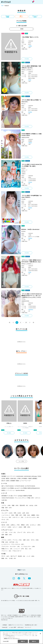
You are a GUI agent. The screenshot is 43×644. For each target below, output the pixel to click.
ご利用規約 (4, 625)
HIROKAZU (31, 309)
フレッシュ (7, 517)
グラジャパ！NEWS (35, 17)
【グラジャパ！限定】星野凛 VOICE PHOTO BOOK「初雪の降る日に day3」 (32, 261)
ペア (5, 532)
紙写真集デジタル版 (7, 496)
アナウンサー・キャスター (11, 546)
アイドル (17, 540)
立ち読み (27, 59)
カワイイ (7, 527)
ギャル (5, 519)
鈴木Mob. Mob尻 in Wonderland (30, 229)
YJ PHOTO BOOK (19, 486)
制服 (16, 505)
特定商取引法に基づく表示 (31, 625)
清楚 (27, 527)
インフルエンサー (28, 546)
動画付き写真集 (28, 496)
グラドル (7, 540)
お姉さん (16, 525)
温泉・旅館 (7, 535)
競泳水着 (24, 505)
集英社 (8, 478)
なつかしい (36, 525)
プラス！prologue (18, 496)
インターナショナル (32, 517)
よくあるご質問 (12, 627)
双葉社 (18, 481)
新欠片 (3, 481)
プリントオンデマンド (21, 498)
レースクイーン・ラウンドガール (13, 544)
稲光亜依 (23, 168)
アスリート (7, 551)
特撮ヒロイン (7, 549)
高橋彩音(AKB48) (25, 137)
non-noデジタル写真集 (21, 488)
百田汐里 (23, 172)
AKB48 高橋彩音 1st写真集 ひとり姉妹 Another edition (32, 135)
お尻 (26, 513)
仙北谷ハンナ (24, 170)
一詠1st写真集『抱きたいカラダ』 (30, 37)
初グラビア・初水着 (18, 556)
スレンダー (7, 513)
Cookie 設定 (5, 627)
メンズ (31, 556)
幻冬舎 (3, 478)
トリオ (13, 532)
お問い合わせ (21, 627)
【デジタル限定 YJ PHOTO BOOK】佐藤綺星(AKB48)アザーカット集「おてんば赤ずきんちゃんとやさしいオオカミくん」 (32, 296)
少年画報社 (24, 478)
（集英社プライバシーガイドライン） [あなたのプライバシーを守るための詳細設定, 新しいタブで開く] (12, 638)
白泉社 (8, 481)
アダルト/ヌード (17, 551)
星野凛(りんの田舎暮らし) (27, 70)
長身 (27, 515)
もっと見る (21, 461)
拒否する (34, 641)
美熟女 (25, 525)
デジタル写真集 (7, 17)
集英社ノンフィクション (8, 490)
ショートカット (8, 515)
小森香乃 (23, 174)
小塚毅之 (30, 46)
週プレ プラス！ (21, 17)
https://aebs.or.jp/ (4, 620)
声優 (5, 542)
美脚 (19, 515)
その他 (13, 558)
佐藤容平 (30, 143)
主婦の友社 (13, 478)
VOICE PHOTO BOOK (8, 498)
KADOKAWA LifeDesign (30, 476)
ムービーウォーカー (26, 481)
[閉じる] (40, 634)
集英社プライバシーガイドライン (16, 625)
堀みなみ (23, 104)
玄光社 (39, 476)
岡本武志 (30, 182)
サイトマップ (28, 627)
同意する (23, 641)
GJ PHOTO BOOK (30, 486)
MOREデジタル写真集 (8, 488)
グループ (22, 532)
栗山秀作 (30, 112)
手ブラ (6, 556)
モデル (35, 540)
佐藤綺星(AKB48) (25, 301)
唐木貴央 (30, 208)
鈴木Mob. (24, 231)
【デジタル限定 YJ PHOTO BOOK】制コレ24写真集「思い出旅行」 (32, 165)
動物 (5, 558)
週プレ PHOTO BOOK (8, 486)
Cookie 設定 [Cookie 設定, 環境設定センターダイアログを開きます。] (6, 641)
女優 (27, 540)
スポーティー (18, 517)
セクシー (18, 527)
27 (26, 323)
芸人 (29, 549)
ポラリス (38, 498)
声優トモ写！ (31, 498)
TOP (2, 6)
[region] (21, 637)
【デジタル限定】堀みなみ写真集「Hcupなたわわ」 (31, 101)
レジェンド (19, 549)
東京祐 (30, 80)
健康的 (36, 515)
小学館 (19, 478)
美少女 (6, 525)
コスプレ (6, 505)
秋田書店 (4, 476)
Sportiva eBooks (20, 490)
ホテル (31, 532)
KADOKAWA (20, 476)
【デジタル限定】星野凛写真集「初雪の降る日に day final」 (31, 67)
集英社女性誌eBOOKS (34, 488)
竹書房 (30, 478)
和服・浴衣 (7, 508)
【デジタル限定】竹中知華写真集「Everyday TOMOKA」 (32, 196)
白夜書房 (13, 481)
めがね (34, 505)
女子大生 (14, 542)
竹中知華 (23, 199)
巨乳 (18, 513)
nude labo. (4, 500)
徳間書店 (35, 478)
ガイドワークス (11, 476)
